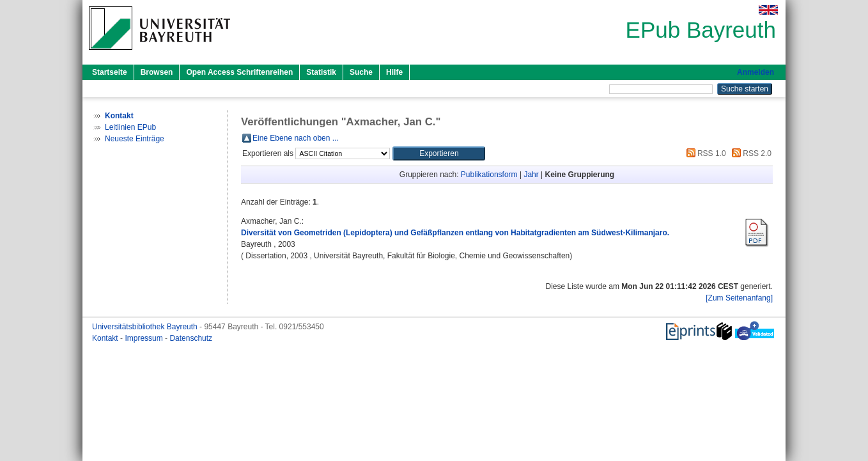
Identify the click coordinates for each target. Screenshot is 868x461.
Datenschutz (191, 338)
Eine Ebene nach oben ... (296, 138)
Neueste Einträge (135, 139)
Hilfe (394, 72)
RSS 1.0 (704, 153)
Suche (361, 72)
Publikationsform (489, 175)
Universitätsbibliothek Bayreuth (146, 327)
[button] (439, 153)
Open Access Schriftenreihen (239, 72)
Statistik (321, 72)
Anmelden (756, 72)
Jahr (531, 175)
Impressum (145, 338)
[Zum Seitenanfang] (739, 298)
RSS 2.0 (750, 153)
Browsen (157, 72)
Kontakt (106, 338)
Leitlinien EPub (130, 127)
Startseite (110, 72)
